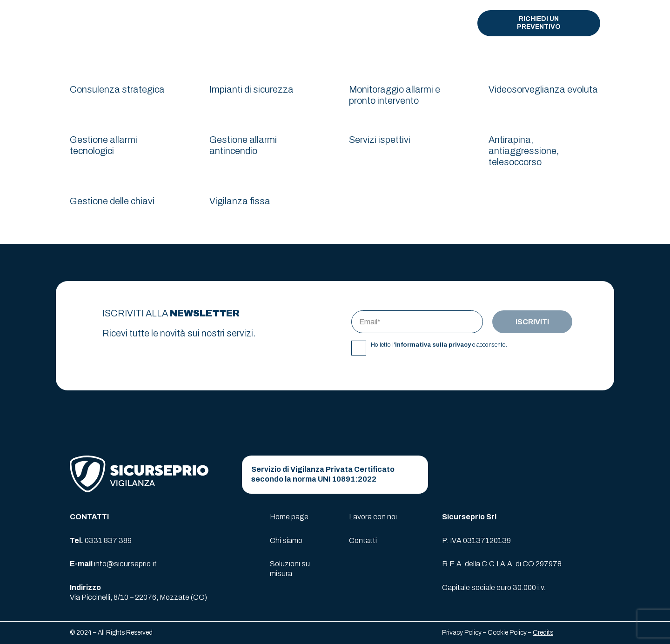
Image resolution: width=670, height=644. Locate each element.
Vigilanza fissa (240, 201)
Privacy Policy (462, 633)
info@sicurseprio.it (125, 564)
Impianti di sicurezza (251, 89)
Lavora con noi (373, 517)
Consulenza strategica (117, 89)
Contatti (363, 540)
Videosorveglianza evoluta (543, 89)
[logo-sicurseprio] (118, 23)
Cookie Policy (507, 633)
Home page (289, 517)
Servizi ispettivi (380, 140)
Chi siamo (286, 540)
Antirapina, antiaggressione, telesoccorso (524, 151)
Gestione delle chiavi (112, 201)
